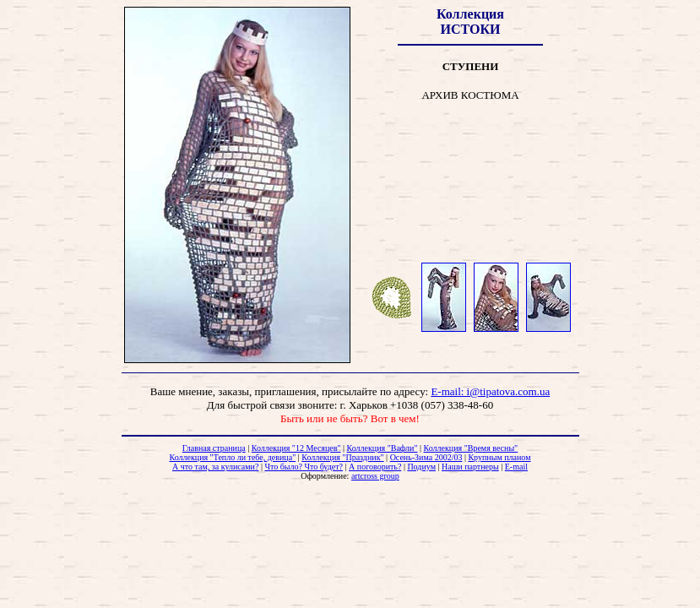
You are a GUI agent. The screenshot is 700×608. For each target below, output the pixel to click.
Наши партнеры (470, 467)
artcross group (375, 476)
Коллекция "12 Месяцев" (296, 448)
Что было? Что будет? (304, 467)
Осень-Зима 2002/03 (426, 457)
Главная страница (214, 448)
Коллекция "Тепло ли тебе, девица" (232, 457)
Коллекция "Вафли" (383, 448)
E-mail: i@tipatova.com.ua (490, 391)
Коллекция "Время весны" (471, 448)
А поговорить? (375, 467)
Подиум (421, 467)
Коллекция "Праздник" (342, 457)
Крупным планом (499, 457)
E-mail (516, 467)
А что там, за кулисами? (215, 467)
